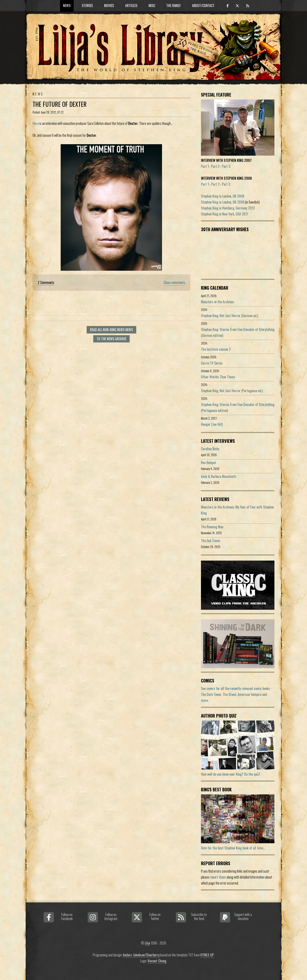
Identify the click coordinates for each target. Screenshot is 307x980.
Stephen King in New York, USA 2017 (225, 214)
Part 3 (226, 166)
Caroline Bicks (210, 449)
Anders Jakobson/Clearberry (141, 955)
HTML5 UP (207, 955)
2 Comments (46, 282)
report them (218, 877)
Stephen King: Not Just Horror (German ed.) (230, 316)
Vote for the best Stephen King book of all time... (233, 848)
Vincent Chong (157, 961)
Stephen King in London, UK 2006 (223, 196)
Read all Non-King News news (111, 330)
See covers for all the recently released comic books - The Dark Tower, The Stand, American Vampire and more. (237, 694)
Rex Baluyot (209, 463)
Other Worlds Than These (218, 377)
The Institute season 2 (216, 349)
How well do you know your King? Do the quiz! (230, 774)
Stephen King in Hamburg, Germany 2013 (228, 208)
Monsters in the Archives (217, 302)
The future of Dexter (60, 104)
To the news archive (111, 339)
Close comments (174, 282)
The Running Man (212, 527)
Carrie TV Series (212, 363)
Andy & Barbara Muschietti (219, 476)
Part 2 (215, 166)
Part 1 (205, 166)
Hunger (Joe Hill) (212, 424)
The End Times (211, 541)
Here (36, 123)
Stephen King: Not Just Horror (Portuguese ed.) (232, 391)
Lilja (147, 943)
